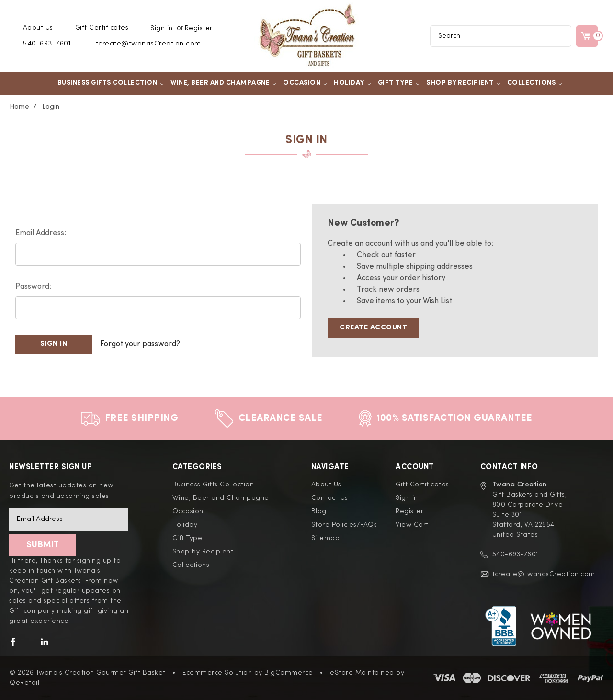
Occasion (305, 83)
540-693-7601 (47, 44)
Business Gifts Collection (111, 83)
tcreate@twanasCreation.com (148, 44)
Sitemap (326, 538)
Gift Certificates (102, 28)
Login (51, 107)
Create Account (373, 328)
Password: (33, 287)
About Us (38, 28)
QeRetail (24, 683)
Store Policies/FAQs (344, 525)
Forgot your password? (140, 344)
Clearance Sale (281, 418)
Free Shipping (142, 418)
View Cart (412, 525)
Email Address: (41, 233)
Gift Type (399, 83)
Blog (319, 511)
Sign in (162, 28)
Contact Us (330, 498)
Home (19, 107)
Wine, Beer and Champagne (223, 83)
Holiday (352, 83)
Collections (535, 83)
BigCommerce (289, 673)
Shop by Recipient (463, 83)
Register (199, 28)
